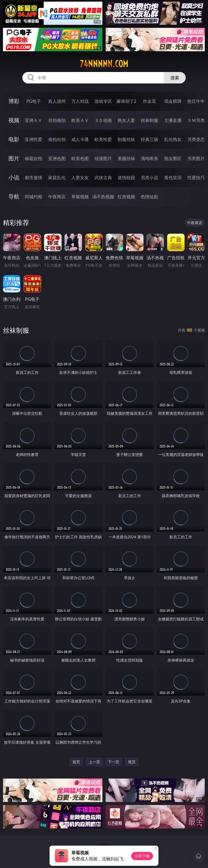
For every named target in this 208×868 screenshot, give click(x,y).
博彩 (14, 101)
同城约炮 (33, 197)
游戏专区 (103, 101)
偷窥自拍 (33, 158)
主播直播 (173, 120)
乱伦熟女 (173, 139)
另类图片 (196, 158)
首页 (76, 762)
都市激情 (33, 178)
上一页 (94, 762)
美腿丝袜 (126, 158)
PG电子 (34, 101)
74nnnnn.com (104, 64)
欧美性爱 (103, 139)
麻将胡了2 (126, 101)
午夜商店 (57, 197)
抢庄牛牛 (196, 101)
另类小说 (149, 178)
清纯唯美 (149, 158)
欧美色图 (80, 158)
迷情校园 (126, 178)
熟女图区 (173, 158)
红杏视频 (126, 197)
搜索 (175, 78)
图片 (14, 158)
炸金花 (149, 101)
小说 (14, 177)
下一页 (114, 762)
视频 (14, 120)
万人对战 (80, 101)
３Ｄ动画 (103, 120)
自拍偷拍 (57, 120)
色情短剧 (149, 197)
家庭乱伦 (57, 178)
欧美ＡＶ (80, 120)
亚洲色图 (57, 158)
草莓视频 (80, 197)
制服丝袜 (126, 139)
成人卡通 (80, 139)
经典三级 (149, 139)
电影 (14, 139)
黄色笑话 (173, 178)
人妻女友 (80, 178)
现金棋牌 (173, 101)
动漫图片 (103, 158)
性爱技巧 (196, 178)
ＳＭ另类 (196, 120)
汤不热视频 (103, 197)
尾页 (132, 762)
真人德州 (57, 101)
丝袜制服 (149, 120)
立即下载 (142, 856)
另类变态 (196, 139)
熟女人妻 (126, 120)
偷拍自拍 (57, 139)
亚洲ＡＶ (33, 120)
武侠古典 (103, 178)
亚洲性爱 (33, 139)
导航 (14, 196)
